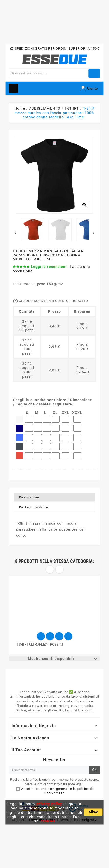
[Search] (49, 73)
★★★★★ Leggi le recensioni (40, 267)
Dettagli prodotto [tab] (34, 507)
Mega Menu (14, 88)
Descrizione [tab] (29, 497)
